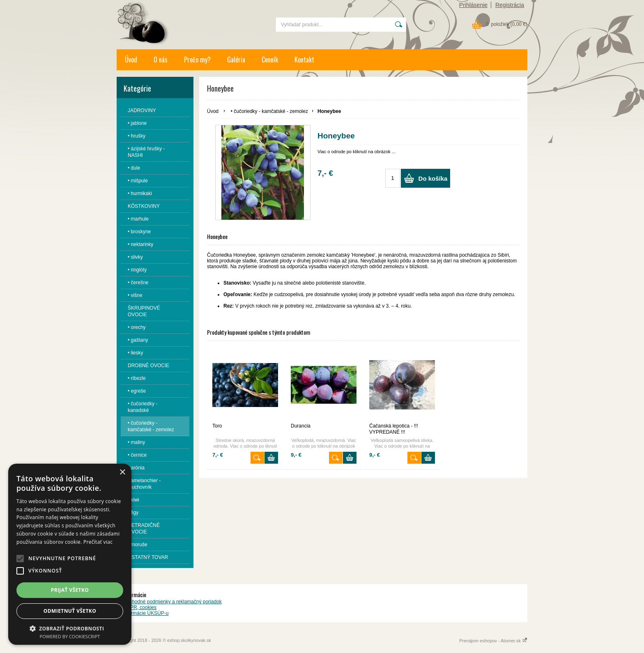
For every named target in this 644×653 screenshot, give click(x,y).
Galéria (236, 60)
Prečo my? (197, 60)
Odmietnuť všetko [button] (70, 611)
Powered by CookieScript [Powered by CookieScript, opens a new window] (70, 636)
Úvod (131, 60)
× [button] (122, 473)
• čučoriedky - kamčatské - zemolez (269, 111)
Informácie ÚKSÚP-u (146, 613)
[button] (20, 559)
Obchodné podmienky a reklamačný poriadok (172, 602)
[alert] (70, 554)
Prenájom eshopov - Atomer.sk (493, 641)
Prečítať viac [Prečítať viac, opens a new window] (98, 542)
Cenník (270, 60)
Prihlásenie (473, 5)
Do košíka (433, 178)
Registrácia (510, 5)
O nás (161, 60)
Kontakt (304, 60)
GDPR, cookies (140, 607)
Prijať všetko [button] (70, 590)
